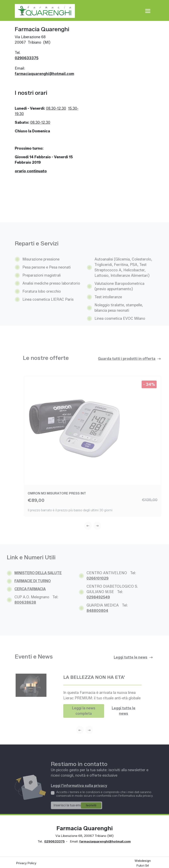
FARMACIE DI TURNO (23, 581)
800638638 (15, 602)
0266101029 (88, 578)
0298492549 (88, 597)
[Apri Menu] (148, 11)
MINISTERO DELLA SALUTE (28, 573)
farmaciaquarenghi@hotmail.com (43, 75)
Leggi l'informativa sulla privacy (79, 795)
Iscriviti (91, 815)
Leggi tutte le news (124, 721)
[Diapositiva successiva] (105, 526)
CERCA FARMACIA (20, 589)
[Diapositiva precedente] (96, 526)
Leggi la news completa (84, 721)
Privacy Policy (26, 863)
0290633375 (25, 59)
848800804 (88, 611)
